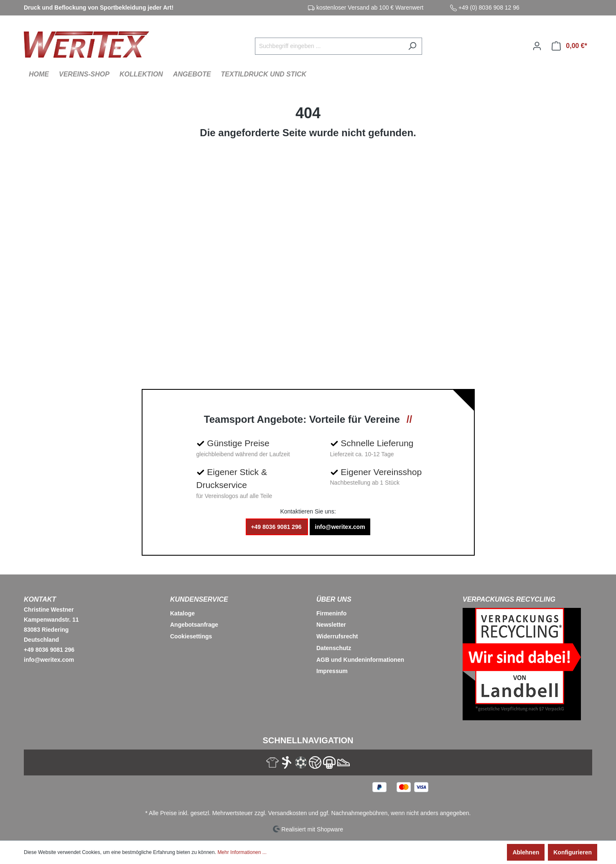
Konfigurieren (573, 852)
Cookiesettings (191, 636)
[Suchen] (412, 46)
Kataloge (182, 613)
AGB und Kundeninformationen (360, 660)
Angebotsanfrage (194, 625)
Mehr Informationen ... (242, 852)
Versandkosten (288, 813)
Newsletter (331, 625)
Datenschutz (334, 648)
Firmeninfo (331, 613)
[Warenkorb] (569, 46)
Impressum (332, 671)
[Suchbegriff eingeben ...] (329, 46)
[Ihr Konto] (537, 46)
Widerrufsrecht (337, 636)
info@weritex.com (340, 527)
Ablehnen (526, 852)
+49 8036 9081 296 (277, 527)
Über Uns (334, 599)
